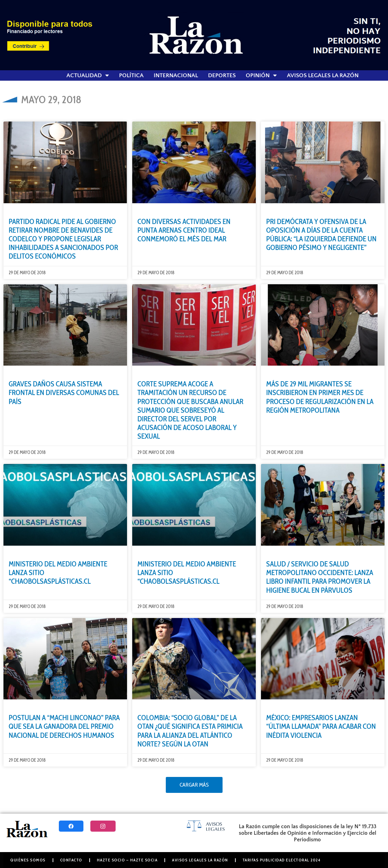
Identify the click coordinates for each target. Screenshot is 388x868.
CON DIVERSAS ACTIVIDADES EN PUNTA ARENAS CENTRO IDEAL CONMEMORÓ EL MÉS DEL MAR (184, 230)
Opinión (261, 75)
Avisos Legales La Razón (323, 75)
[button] (194, 785)
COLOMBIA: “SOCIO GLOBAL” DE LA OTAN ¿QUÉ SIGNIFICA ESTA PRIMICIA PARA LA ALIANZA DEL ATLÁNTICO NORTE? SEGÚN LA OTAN (190, 731)
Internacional (176, 75)
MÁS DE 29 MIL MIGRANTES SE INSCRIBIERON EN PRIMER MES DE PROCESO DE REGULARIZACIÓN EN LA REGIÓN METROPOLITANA (320, 397)
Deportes (222, 75)
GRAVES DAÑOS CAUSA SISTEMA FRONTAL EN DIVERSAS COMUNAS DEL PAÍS (64, 392)
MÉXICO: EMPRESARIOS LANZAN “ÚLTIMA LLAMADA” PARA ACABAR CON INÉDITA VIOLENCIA (321, 726)
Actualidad (88, 75)
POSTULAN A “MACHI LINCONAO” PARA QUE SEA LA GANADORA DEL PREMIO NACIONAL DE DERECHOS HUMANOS (64, 726)
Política (131, 75)
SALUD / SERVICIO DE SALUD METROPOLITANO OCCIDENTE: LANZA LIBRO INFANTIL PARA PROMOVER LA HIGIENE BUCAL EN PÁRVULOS (320, 577)
